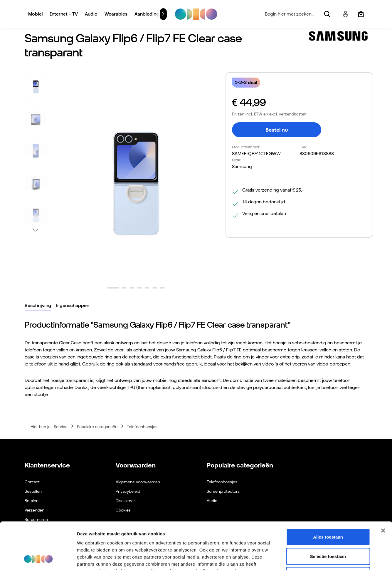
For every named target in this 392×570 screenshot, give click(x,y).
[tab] (38, 306)
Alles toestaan (328, 493)
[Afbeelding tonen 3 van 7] (132, 288)
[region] (122, 183)
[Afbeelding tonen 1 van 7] (113, 288)
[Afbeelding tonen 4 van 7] (139, 288)
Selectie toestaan (328, 512)
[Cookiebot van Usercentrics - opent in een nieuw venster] (38, 559)
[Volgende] (163, 14)
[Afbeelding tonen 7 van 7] (162, 288)
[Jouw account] (345, 14)
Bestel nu (277, 130)
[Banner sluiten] (383, 487)
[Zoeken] (327, 14)
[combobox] (291, 14)
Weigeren (328, 531)
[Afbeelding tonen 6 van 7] (155, 288)
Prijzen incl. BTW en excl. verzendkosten (269, 114)
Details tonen (317, 558)
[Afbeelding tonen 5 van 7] (147, 288)
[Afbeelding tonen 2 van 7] (124, 288)
